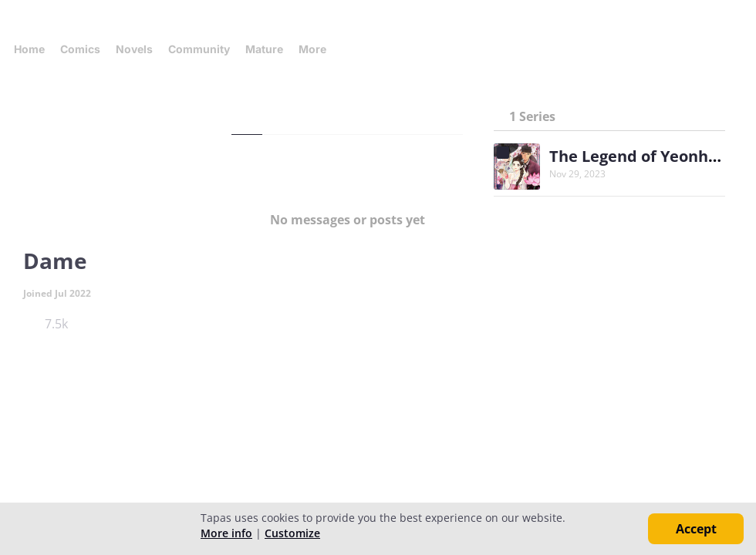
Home (29, 49)
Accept (696, 529)
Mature (264, 49)
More (317, 49)
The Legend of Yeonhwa (640, 156)
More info (226, 533)
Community (199, 49)
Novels (134, 49)
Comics (80, 49)
